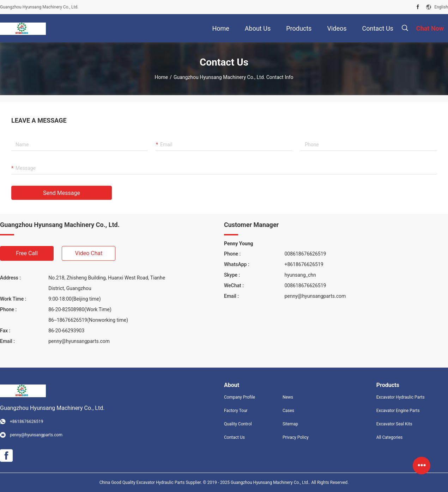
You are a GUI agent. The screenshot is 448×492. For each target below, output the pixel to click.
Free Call (27, 253)
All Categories (389, 437)
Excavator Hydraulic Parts (401, 397)
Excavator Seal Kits (394, 424)
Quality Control (238, 424)
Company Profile (240, 397)
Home (161, 77)
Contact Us (234, 437)
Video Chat (89, 253)
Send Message (62, 193)
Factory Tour (236, 411)
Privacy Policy (296, 437)
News (288, 397)
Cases (288, 411)
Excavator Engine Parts (398, 411)
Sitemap (290, 424)
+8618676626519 (304, 264)
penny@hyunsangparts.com (79, 341)
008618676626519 (305, 254)
